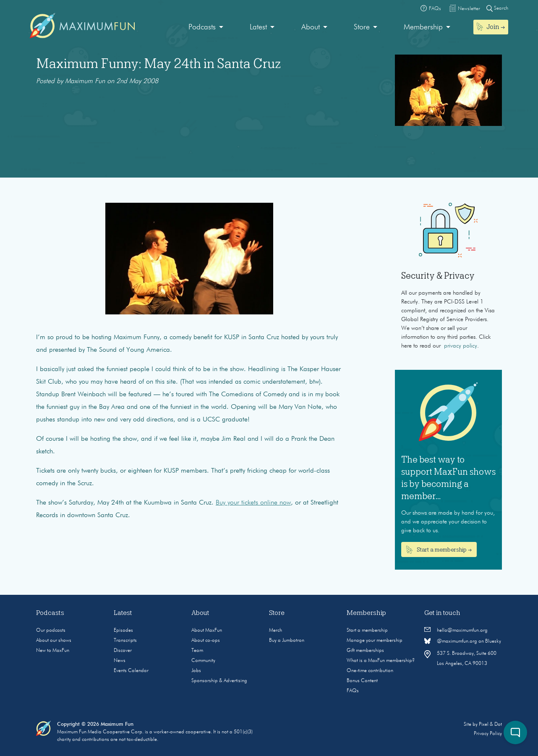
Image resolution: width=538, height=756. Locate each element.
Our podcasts (51, 630)
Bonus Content (362, 681)
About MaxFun (207, 630)
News (120, 661)
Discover (123, 651)
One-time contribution (370, 671)
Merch (276, 630)
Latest (258, 27)
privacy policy (461, 346)
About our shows (54, 641)
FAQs (353, 691)
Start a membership (367, 630)
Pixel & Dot (490, 725)
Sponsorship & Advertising (219, 681)
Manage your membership (375, 641)
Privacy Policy (488, 734)
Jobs (196, 671)
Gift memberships (365, 651)
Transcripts (125, 641)
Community (203, 661)
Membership (423, 27)
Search (497, 8)
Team (197, 651)
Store (362, 27)
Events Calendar (131, 671)
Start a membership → (439, 550)
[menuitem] (206, 27)
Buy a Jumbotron (287, 641)
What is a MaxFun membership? (381, 661)
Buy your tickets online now (253, 503)
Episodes (123, 630)
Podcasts (202, 27)
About (311, 27)
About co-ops (206, 641)
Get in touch (442, 613)
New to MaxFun (53, 651)
